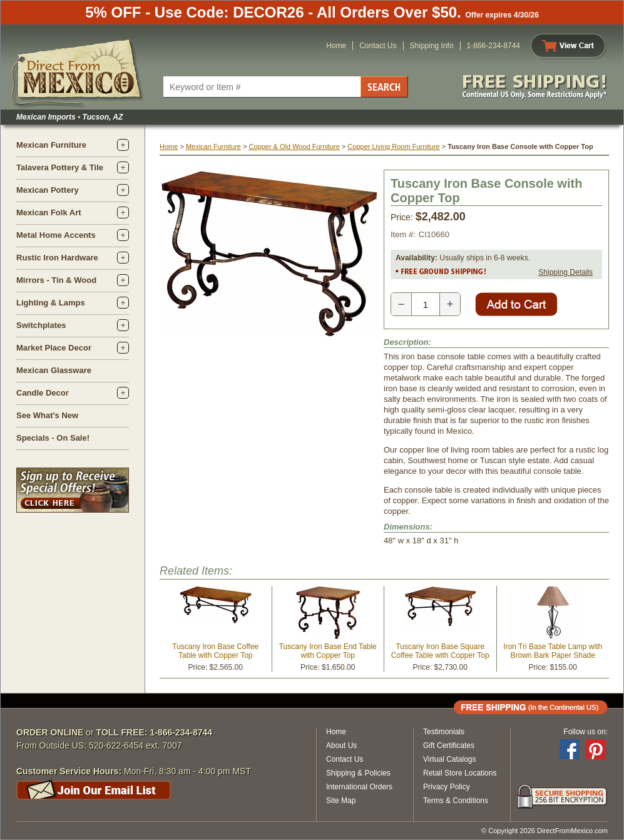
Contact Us (378, 46)
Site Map (341, 801)
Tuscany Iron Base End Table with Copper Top (328, 651)
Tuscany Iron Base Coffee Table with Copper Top (215, 651)
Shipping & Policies (358, 773)
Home (336, 46)
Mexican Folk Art (49, 213)
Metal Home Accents (56, 235)
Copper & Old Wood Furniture (294, 146)
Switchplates (41, 325)
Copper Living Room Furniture (393, 146)
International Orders (359, 787)
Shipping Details (565, 272)
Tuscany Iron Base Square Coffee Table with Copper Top (440, 651)
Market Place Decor (54, 348)
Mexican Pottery (48, 190)
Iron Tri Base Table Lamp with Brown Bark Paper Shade (553, 651)
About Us (341, 745)
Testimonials (444, 732)
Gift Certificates (449, 745)
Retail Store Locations (460, 773)
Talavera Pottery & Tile (60, 167)
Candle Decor (43, 393)
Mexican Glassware (54, 370)
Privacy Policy (447, 787)
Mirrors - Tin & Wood (56, 280)
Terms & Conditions (456, 801)
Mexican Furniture (51, 145)
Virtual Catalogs (450, 759)
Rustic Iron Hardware (57, 258)
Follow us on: (586, 732)
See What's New (47, 415)
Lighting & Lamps (51, 303)
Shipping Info (432, 46)
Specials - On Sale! (53, 438)
